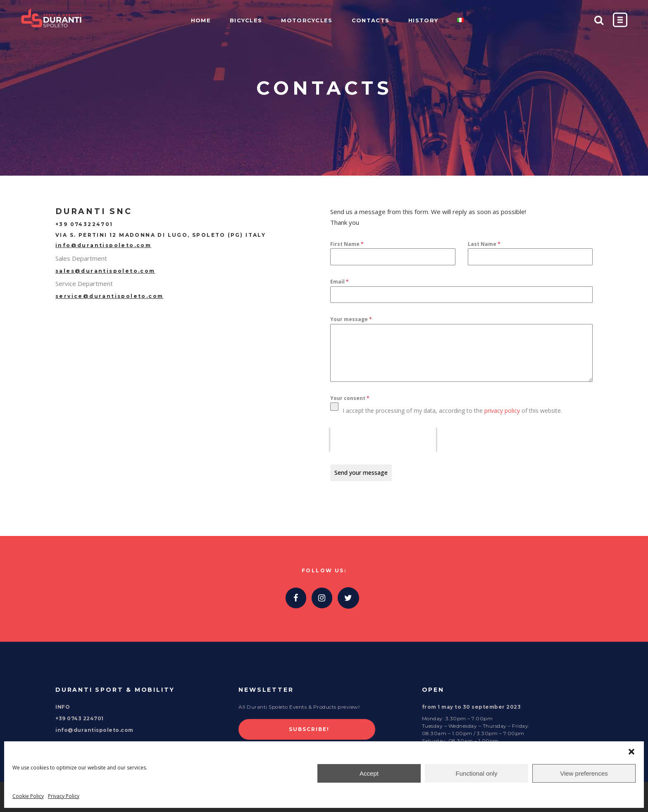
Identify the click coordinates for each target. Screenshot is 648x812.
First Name (347, 244)
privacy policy (502, 411)
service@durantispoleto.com (109, 296)
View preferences (584, 773)
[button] (631, 752)
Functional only (477, 773)
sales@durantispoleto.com (105, 271)
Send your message (361, 473)
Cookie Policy (28, 796)
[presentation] (383, 440)
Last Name (484, 244)
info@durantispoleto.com (103, 245)
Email (339, 282)
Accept (369, 773)
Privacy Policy (64, 796)
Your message (351, 319)
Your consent (350, 398)
